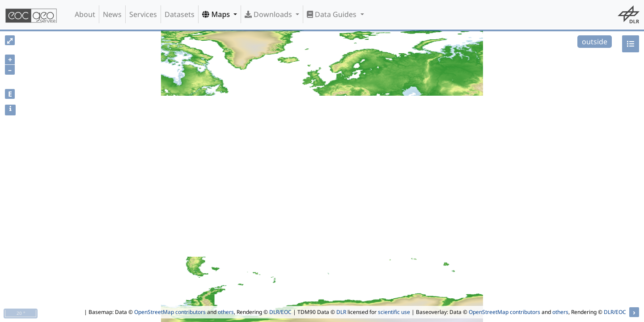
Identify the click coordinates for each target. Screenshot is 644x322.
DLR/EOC (280, 312)
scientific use (394, 312)
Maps (217, 14)
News (112, 14)
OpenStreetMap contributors (170, 312)
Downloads (269, 14)
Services (143, 14)
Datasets (180, 14)
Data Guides (333, 14)
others (226, 312)
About (85, 14)
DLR (341, 312)
